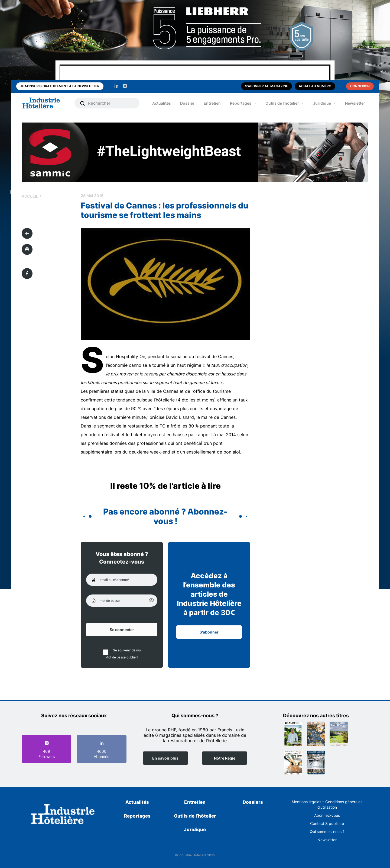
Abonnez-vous (327, 815)
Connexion (360, 86)
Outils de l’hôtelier (282, 103)
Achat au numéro (315, 86)
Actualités (162, 103)
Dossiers (253, 802)
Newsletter (355, 103)
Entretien (212, 103)
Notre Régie (225, 758)
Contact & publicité (327, 823)
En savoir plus (165, 758)
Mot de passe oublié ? (122, 657)
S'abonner (209, 632)
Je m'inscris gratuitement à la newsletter (60, 86)
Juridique (322, 103)
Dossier (187, 103)
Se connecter (122, 630)
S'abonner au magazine (266, 86)
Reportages (241, 103)
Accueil (30, 196)
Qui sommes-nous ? (327, 832)
